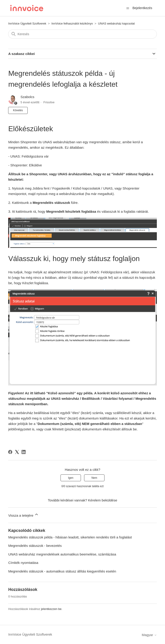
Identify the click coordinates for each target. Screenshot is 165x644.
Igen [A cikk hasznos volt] (71, 478)
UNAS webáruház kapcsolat (116, 23)
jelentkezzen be (51, 609)
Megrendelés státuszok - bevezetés (35, 546)
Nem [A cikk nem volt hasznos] (94, 478)
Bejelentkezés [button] (142, 8)
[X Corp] (17, 452)
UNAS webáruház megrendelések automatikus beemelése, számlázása (62, 554)
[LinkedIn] (24, 452)
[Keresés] (82, 34)
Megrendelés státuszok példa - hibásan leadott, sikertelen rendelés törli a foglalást (70, 537)
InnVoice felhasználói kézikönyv (72, 23)
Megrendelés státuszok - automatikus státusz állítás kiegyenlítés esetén (62, 571)
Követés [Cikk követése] (18, 110)
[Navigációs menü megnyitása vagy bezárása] (128, 8)
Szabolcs (28, 97)
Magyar (149, 635)
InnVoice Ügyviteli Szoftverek (27, 23)
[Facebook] (10, 452)
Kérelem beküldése (103, 500)
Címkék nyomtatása (23, 563)
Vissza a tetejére (23, 515)
